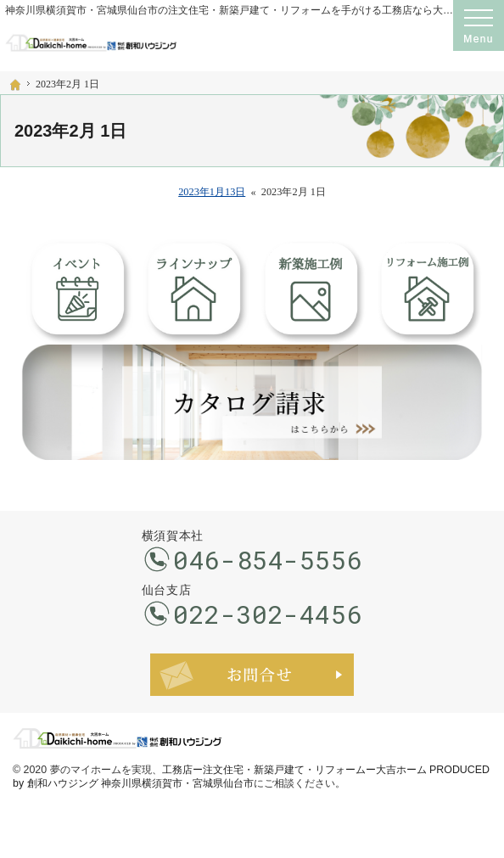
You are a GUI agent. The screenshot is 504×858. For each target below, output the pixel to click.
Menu (479, 25)
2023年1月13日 (212, 192)
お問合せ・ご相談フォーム (252, 675)
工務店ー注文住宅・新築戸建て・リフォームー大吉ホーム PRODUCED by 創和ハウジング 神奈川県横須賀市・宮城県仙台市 (251, 777)
